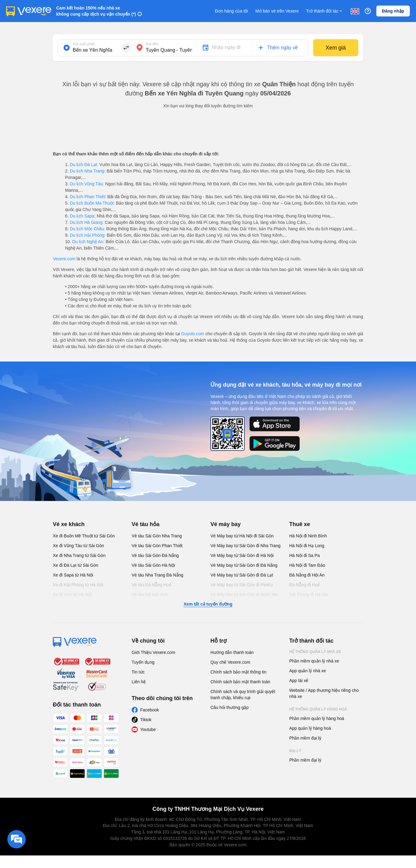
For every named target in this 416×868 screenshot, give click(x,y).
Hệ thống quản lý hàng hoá (318, 709)
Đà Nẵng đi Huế (305, 585)
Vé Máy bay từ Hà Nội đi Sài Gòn (242, 536)
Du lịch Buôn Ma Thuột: (92, 203)
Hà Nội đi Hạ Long (307, 546)
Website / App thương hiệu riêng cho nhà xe (324, 693)
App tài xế (299, 681)
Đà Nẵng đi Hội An (307, 575)
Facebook (150, 710)
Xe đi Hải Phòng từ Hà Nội (78, 585)
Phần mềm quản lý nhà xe (314, 661)
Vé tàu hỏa (146, 524)
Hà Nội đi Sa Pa (305, 555)
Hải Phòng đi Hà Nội (309, 595)
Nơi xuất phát (84, 44)
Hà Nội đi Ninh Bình (308, 536)
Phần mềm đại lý (305, 738)
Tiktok (146, 720)
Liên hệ (139, 682)
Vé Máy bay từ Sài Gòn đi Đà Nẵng (244, 565)
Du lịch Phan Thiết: (88, 197)
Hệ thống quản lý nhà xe (315, 652)
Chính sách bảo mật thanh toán (240, 682)
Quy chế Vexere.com (230, 662)
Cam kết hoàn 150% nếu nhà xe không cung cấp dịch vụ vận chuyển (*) (96, 11)
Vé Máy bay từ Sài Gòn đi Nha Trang (245, 546)
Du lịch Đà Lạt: (84, 165)
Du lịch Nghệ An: (88, 242)
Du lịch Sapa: (83, 216)
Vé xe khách (69, 524)
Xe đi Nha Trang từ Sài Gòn (79, 555)
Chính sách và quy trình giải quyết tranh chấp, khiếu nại (243, 695)
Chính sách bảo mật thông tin (238, 672)
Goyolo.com (193, 334)
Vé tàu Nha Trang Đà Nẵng (157, 575)
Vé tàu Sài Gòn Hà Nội (153, 565)
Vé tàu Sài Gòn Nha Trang (157, 536)
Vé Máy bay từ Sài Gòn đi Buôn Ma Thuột (244, 598)
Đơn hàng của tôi (232, 11)
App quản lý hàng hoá (310, 728)
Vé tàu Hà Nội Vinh (150, 595)
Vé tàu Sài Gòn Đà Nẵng (155, 555)
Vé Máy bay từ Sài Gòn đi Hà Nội (242, 555)
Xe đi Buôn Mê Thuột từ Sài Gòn (84, 536)
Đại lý (295, 751)
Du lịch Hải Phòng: (88, 235)
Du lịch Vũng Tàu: (87, 184)
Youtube (148, 729)
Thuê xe (300, 524)
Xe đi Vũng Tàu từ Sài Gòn (78, 546)
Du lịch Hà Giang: (87, 222)
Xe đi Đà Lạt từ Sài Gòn (76, 565)
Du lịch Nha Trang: (88, 171)
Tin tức (138, 672)
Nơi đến (152, 44)
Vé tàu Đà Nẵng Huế (151, 585)
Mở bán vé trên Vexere (277, 11)
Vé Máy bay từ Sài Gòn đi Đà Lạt (242, 575)
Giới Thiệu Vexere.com (153, 652)
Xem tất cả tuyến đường (208, 604)
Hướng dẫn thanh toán (232, 652)
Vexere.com (64, 259)
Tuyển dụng (143, 662)
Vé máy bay (226, 524)
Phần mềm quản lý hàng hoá (317, 718)
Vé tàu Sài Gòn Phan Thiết (157, 546)
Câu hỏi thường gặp (230, 707)
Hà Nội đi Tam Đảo (307, 565)
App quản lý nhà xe (308, 671)
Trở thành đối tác (325, 11)
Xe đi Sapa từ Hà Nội (73, 575)
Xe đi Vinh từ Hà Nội (72, 595)
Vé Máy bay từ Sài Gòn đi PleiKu (242, 585)
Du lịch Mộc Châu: (88, 229)
